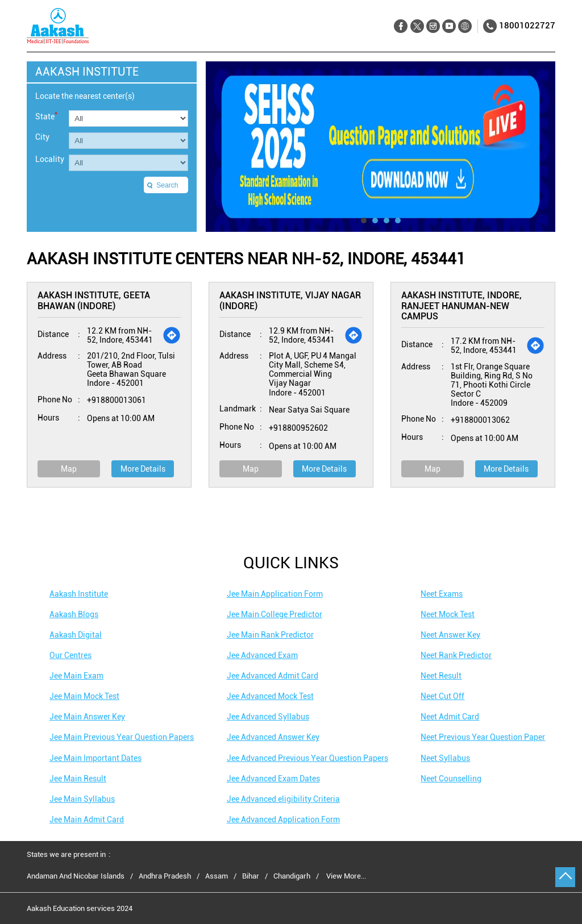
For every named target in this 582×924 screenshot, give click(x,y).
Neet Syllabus (445, 758)
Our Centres (70, 655)
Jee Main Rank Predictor (270, 635)
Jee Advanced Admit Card (273, 676)
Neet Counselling (451, 779)
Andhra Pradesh (165, 876)
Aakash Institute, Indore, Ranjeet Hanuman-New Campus (462, 306)
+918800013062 (480, 420)
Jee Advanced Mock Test (270, 696)
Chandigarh (292, 876)
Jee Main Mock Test (84, 696)
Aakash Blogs (74, 614)
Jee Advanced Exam (262, 655)
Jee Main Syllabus (82, 799)
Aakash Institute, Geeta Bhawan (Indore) (94, 300)
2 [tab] (375, 220)
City (42, 137)
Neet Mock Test (448, 614)
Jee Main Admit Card (87, 819)
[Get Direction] (172, 335)
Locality (50, 159)
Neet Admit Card (450, 717)
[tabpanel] (381, 147)
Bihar (251, 876)
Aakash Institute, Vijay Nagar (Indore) (290, 300)
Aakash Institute (79, 594)
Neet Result (441, 676)
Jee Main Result (78, 779)
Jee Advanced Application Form (283, 819)
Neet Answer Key (450, 635)
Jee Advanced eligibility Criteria (283, 799)
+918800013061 (117, 400)
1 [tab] (364, 220)
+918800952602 (298, 428)
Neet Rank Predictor (456, 655)
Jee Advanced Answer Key (273, 737)
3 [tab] (386, 220)
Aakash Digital (76, 635)
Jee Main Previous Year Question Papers (122, 737)
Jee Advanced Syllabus (268, 717)
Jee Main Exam (76, 676)
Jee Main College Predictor (275, 614)
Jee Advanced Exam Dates (273, 779)
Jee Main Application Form (275, 594)
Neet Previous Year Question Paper (483, 737)
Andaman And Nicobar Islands (76, 876)
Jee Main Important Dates (95, 758)
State (46, 116)
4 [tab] (398, 220)
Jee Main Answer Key (87, 717)
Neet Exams (442, 594)
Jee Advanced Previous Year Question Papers (307, 758)
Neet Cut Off (442, 696)
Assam (217, 876)
